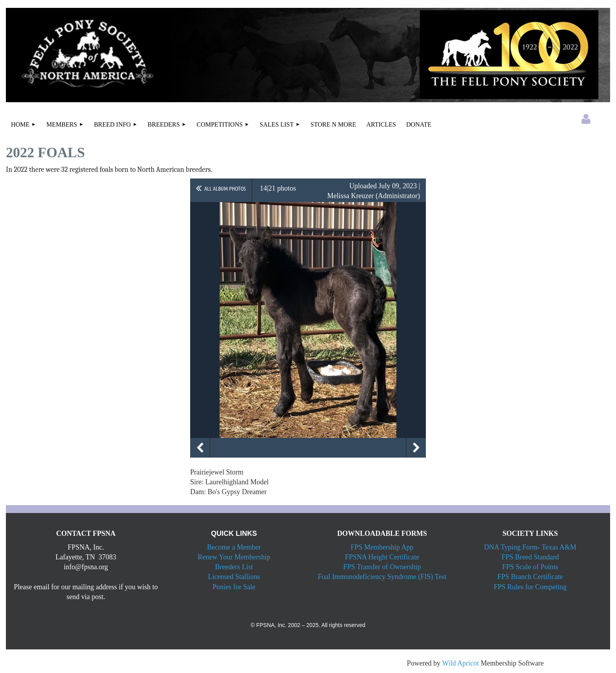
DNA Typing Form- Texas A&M (530, 547)
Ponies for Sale (234, 587)
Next (416, 448)
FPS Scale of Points (530, 567)
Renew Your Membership (234, 557)
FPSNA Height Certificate (382, 557)
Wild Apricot (460, 663)
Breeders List (234, 567)
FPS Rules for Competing (530, 587)
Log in (586, 119)
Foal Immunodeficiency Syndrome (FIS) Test (382, 577)
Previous (200, 448)
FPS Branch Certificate (530, 577)
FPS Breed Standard (530, 557)
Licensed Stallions (234, 577)
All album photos (225, 188)
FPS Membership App (382, 547)
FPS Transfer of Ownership (382, 567)
